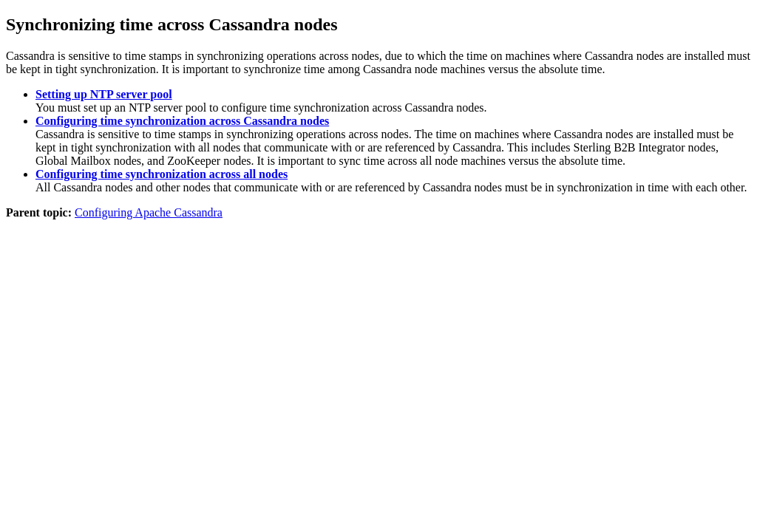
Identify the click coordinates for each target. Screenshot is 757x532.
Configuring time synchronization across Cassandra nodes (182, 121)
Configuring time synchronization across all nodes (162, 174)
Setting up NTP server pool (104, 94)
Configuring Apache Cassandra (149, 212)
